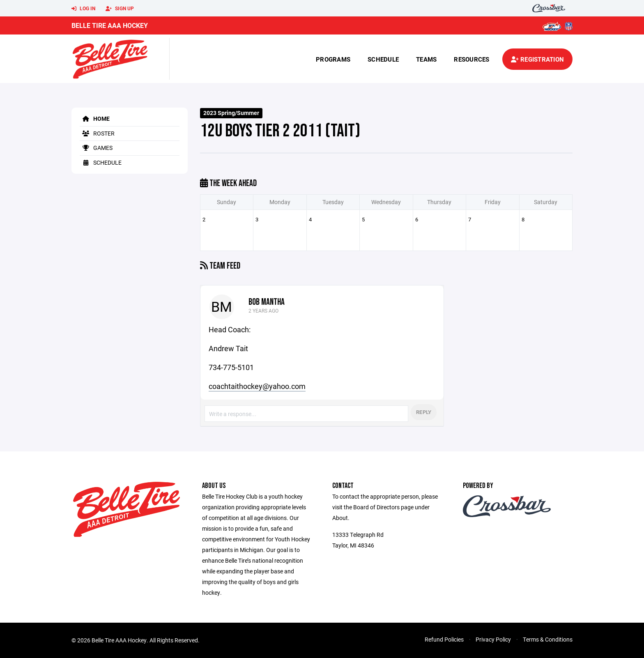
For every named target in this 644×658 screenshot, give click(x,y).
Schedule (383, 59)
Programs (333, 59)
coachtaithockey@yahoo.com (257, 386)
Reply (424, 412)
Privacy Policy (493, 639)
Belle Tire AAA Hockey (110, 25)
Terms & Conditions (548, 639)
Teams (426, 59)
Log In (83, 9)
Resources (471, 59)
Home (95, 118)
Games (96, 148)
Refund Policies (444, 639)
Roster (97, 133)
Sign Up (120, 9)
